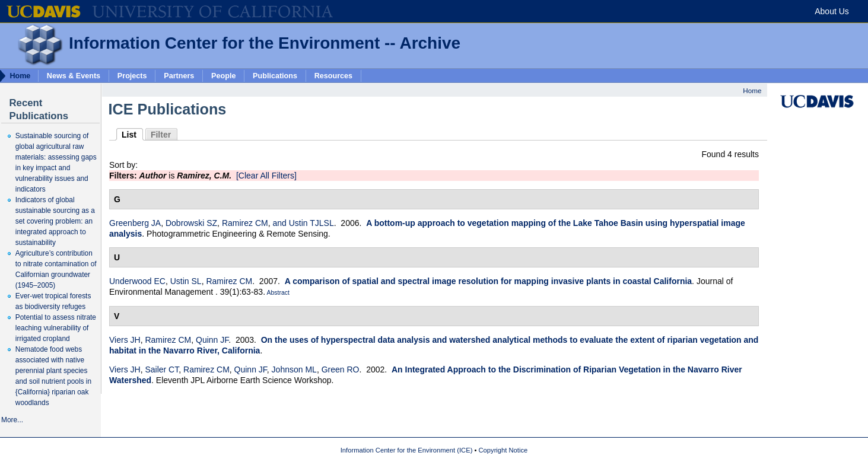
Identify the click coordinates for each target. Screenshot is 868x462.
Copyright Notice (503, 450)
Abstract (277, 292)
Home (752, 90)
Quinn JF (212, 340)
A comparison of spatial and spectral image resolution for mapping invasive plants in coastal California (488, 281)
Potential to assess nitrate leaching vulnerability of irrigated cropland (56, 328)
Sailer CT (162, 369)
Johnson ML (294, 369)
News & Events (74, 75)
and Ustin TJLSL (303, 223)
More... (12, 420)
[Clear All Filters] (266, 176)
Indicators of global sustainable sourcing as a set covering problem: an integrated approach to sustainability (55, 221)
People (223, 75)
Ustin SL (186, 281)
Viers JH (125, 340)
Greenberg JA (135, 223)
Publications (275, 75)
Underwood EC (137, 281)
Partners (179, 75)
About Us (832, 11)
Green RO (341, 369)
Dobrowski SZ (191, 223)
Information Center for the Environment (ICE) (407, 450)
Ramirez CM (245, 223)
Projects (132, 75)
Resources (333, 75)
